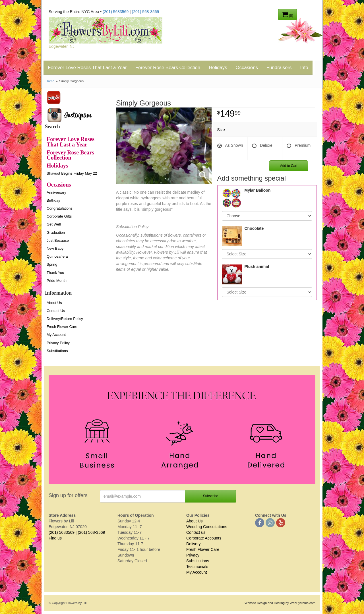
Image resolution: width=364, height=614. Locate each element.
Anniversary (56, 192)
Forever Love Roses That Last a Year (87, 68)
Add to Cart (289, 166)
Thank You (55, 273)
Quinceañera (57, 256)
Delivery (194, 544)
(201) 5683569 (116, 12)
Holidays (218, 68)
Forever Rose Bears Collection (168, 68)
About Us (54, 303)
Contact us (196, 532)
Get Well (54, 224)
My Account (56, 335)
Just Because (58, 240)
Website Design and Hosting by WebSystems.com (280, 603)
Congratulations (60, 208)
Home (50, 81)
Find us (55, 538)
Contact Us (56, 311)
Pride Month (57, 281)
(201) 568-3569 (146, 12)
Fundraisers (279, 68)
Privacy (193, 555)
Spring (52, 264)
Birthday (53, 200)
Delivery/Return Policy (65, 319)
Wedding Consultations (207, 527)
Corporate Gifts (59, 216)
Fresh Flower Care (62, 327)
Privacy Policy (58, 343)
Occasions (247, 68)
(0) (288, 14)
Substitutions (57, 351)
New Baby (55, 248)
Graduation (56, 232)
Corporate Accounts (204, 538)
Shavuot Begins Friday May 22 (72, 173)
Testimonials (197, 567)
